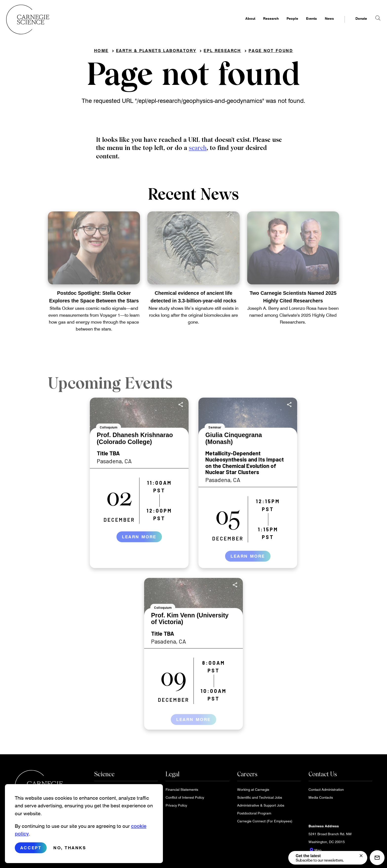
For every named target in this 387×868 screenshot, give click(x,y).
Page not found (271, 52)
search (198, 150)
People (284, 24)
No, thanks (70, 848)
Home (101, 52)
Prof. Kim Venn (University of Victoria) (190, 620)
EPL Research (222, 52)
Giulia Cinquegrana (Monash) (234, 440)
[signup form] (361, 856)
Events (303, 24)
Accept (31, 848)
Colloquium (108, 429)
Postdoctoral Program (254, 815)
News (321, 24)
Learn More (139, 542)
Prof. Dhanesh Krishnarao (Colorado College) (135, 440)
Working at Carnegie (253, 791)
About (242, 24)
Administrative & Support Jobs (261, 807)
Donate (353, 24)
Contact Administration (326, 791)
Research (262, 24)
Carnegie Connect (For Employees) (265, 822)
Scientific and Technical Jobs (260, 799)
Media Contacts (321, 799)
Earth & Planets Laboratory (156, 52)
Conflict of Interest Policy (185, 799)
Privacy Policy (176, 807)
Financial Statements (182, 791)
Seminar (215, 429)
